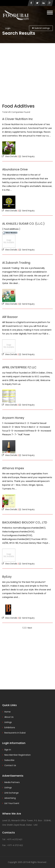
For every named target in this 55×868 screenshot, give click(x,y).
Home (7, 712)
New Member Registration (18, 755)
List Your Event (12, 803)
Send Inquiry (27, 156)
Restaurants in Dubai (15, 733)
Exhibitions (10, 727)
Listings (8, 722)
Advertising (10, 798)
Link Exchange (12, 793)
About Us (9, 717)
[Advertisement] (27, 72)
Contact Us (10, 765)
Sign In (8, 750)
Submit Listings (41, 28)
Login (8, 28)
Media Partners (12, 782)
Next (30, 628)
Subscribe (9, 760)
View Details (9, 156)
